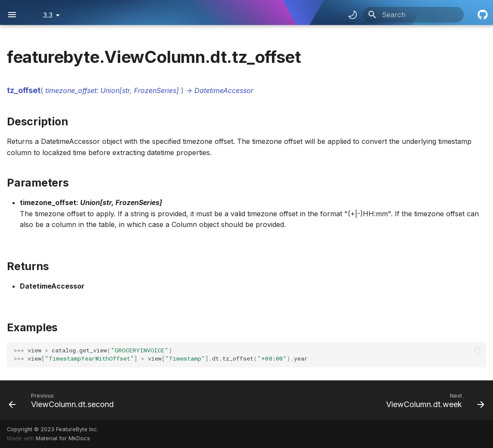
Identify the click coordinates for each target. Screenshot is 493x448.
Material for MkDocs (63, 438)
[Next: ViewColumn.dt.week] (433, 400)
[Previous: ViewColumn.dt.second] (63, 400)
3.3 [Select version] (48, 15)
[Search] (413, 15)
